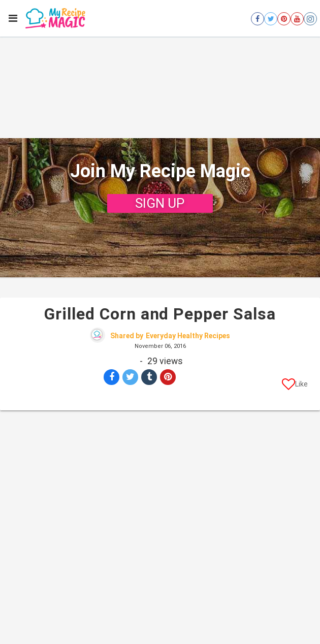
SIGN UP (160, 203)
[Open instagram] (310, 19)
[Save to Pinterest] (168, 377)
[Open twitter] (271, 19)
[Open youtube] (297, 19)
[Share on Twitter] (130, 377)
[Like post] (295, 386)
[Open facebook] (258, 19)
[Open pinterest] (284, 19)
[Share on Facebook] (111, 377)
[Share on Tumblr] (149, 377)
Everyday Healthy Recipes (188, 336)
